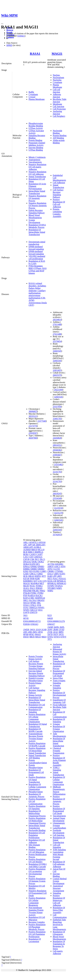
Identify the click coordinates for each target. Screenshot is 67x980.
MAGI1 (57, 54)
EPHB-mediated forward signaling (36, 248)
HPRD (9, 45)
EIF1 (38, 564)
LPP (54, 576)
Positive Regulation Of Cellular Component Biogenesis (37, 902)
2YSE (50, 632)
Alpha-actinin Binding (59, 142)
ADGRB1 (59, 564)
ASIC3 (57, 566)
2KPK (56, 627)
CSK (32, 559)
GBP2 (56, 574)
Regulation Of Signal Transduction (38, 725)
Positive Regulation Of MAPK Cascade (37, 745)
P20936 (27, 624)
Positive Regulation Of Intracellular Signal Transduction (37, 751)
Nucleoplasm (58, 77)
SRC (39, 603)
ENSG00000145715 (32, 621)
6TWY (63, 637)
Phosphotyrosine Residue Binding (36, 125)
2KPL (62, 627)
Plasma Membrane (37, 99)
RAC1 (56, 579)
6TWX (57, 637)
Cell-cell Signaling (57, 846)
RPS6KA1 (61, 581)
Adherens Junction (57, 96)
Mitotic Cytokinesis (37, 157)
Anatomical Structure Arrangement (58, 888)
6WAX (38, 634)
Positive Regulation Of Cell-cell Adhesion (59, 203)
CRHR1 (51, 571)
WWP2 (26, 610)
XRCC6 (34, 610)
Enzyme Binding (36, 148)
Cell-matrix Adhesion (58, 952)
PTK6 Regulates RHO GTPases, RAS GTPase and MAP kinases (38, 270)
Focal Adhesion (59, 705)
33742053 (57, 535)
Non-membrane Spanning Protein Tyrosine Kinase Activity (36, 911)
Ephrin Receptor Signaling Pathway (37, 212)
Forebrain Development (59, 832)
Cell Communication (60, 916)
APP (30, 545)
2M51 (35, 632)
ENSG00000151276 (56, 621)
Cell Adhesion (59, 183)
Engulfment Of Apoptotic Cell (59, 701)
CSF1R (26, 559)
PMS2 (42, 591)
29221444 (58, 390)
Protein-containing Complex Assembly (57, 213)
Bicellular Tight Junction (60, 100)
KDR (37, 579)
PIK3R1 (36, 591)
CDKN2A (38, 557)
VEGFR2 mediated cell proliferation (37, 257)
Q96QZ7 (51, 624)
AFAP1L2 (33, 542)
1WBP (50, 627)
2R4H (56, 630)
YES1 (40, 610)
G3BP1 (43, 571)
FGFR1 (37, 571)
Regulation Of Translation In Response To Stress (59, 945)
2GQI (38, 630)
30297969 (33, 438)
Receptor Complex (37, 922)
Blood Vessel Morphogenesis (35, 216)
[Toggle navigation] (2, 24)
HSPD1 (38, 576)
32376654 (57, 341)
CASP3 (32, 554)
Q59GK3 (34, 624)
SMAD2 (41, 600)
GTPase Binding (36, 150)
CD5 (31, 557)
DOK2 (41, 562)
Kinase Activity (35, 695)
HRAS (31, 576)
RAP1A (27, 598)
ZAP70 (26, 612)
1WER (26, 630)
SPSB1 (33, 603)
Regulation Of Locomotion (35, 940)
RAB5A (32, 595)
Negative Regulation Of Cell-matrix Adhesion (37, 167)
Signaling (57, 893)
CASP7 (39, 554)
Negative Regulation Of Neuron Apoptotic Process (38, 206)
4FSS (40, 632)
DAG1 (50, 574)
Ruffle (31, 92)
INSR (32, 579)
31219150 (58, 508)
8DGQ (38, 637)
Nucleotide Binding (57, 132)
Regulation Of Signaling (35, 711)
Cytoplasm (33, 94)
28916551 (57, 445)
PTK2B (27, 593)
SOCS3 (26, 603)
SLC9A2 (33, 600)
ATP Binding (58, 138)
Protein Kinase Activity (35, 684)
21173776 (33, 426)
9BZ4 (44, 637)
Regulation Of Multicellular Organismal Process (37, 813)
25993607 (57, 455)
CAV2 (26, 557)
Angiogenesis (34, 160)
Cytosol (32, 97)
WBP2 (50, 591)
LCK (40, 581)
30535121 (33, 416)
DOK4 (26, 564)
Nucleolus (57, 80)
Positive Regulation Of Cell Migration (37, 851)
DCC (37, 559)
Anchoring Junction (57, 113)
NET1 (50, 579)
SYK (39, 605)
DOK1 (35, 562)
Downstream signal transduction (37, 243)
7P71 (50, 639)
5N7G (61, 634)
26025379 (57, 375)
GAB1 (26, 574)
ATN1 (50, 569)
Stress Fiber (58, 678)
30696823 (33, 411)
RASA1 (35, 54)
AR (34, 545)
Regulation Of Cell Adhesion (37, 841)
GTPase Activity (36, 128)
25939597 (33, 433)
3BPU (61, 632)
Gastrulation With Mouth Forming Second (58, 856)
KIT (35, 581)
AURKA (37, 547)
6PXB (26, 634)
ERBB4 (41, 569)
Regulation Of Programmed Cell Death (36, 772)
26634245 (57, 493)
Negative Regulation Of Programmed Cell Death (38, 893)
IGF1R (26, 579)
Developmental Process (35, 875)
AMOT (51, 566)
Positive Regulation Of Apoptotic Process (59, 800)
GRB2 (40, 574)
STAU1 (27, 605)
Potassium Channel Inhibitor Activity (37, 144)
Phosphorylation (36, 792)
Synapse (56, 724)
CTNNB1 (59, 571)
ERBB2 (27, 569)
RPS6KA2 (52, 583)
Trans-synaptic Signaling (59, 682)
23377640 (42, 421)
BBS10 (34, 550)
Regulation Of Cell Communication (37, 706)
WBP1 (59, 588)
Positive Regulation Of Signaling (37, 807)
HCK (26, 576)
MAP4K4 (35, 583)
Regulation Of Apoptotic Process (36, 795)
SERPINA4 (40, 598)
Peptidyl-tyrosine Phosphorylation (36, 679)
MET (42, 583)
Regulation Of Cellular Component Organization (37, 787)
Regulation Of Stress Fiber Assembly (59, 910)
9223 (50, 615)
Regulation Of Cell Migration (37, 918)
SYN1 (26, 608)
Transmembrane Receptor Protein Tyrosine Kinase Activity (36, 737)
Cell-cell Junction (56, 91)
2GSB (44, 630)
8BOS (32, 637)
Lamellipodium (59, 828)
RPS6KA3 (61, 583)
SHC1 (26, 600)
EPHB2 (34, 566)
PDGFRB (27, 591)
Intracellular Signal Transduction (37, 192)
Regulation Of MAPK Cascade (36, 730)
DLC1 (42, 559)
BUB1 (26, 554)
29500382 (57, 450)
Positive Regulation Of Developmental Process (59, 694)
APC (25, 545)
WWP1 (41, 608)
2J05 (25, 632)
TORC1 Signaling (57, 769)
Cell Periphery (59, 116)
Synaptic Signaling (57, 687)
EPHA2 (27, 566)
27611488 (57, 324)
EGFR (32, 564)
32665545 (57, 351)
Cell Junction (58, 106)
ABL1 (26, 542)
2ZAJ (55, 632)
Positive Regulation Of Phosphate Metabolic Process (37, 927)
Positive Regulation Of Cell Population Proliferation (37, 934)
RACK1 (39, 595)
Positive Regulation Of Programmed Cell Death (59, 810)
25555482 (58, 465)
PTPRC (34, 593)
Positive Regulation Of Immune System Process (37, 881)
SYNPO (51, 586)
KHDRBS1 (28, 581)
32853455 (57, 370)
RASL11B (52, 581)
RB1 (32, 598)
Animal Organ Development (59, 819)
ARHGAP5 (28, 547)
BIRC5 (31, 552)
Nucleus (56, 75)
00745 (26, 618)
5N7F (56, 634)
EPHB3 (41, 566)
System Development (34, 221)
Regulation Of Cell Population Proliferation (37, 835)
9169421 (21, 36)
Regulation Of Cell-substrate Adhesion (59, 864)
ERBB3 (34, 569)
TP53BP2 (52, 588)
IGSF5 (62, 574)
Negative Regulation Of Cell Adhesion (37, 173)
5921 (25, 615)
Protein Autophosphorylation (38, 761)
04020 (50, 618)
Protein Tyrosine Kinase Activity (36, 658)
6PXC (32, 634)
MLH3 (26, 586)
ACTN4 (51, 564)
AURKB (27, 550)
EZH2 (26, 571)
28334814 (57, 320)
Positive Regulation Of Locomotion (37, 870)
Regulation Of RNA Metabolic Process (37, 226)
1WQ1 (32, 630)
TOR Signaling (59, 850)
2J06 (30, 632)
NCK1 (32, 586)
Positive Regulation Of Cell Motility (37, 861)
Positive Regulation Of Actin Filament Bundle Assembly (59, 760)
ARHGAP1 (40, 545)
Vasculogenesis (35, 162)
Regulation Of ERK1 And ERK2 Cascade (38, 865)
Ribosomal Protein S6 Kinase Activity (59, 652)
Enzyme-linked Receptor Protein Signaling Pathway (37, 673)
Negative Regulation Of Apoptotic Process (37, 198)
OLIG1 (26, 588)
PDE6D (39, 588)
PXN (25, 595)
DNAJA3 (27, 562)
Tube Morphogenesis (59, 735)
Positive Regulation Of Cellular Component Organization (37, 718)
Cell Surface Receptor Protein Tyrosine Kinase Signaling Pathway (37, 665)
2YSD (61, 630)
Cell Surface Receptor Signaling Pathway (58, 193)
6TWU (50, 637)
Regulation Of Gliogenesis (59, 933)
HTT (44, 576)
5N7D (50, 634)
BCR (25, 552)
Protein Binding (35, 140)
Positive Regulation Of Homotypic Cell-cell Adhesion (59, 900)
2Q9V (50, 630)
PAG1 (33, 588)
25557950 (57, 407)
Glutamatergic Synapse (59, 824)
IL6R (50, 576)
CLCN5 (57, 569)
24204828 (57, 438)
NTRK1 (39, 586)
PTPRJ (40, 593)
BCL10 (41, 550)
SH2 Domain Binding (34, 846)
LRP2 (59, 576)
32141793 (57, 472)
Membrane (57, 104)
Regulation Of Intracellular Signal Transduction (37, 232)
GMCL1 (33, 574)
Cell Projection (59, 109)
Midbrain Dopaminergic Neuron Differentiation (59, 790)
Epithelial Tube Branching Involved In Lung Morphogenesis (59, 925)
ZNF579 (34, 612)
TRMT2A (33, 608)
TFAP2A (59, 586)
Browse (10, 30)
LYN (45, 581)
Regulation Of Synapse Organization (59, 729)
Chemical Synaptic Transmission (59, 751)
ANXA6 (42, 542)
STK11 (33, 605)
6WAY (26, 637)
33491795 (57, 419)
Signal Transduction (37, 177)
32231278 (58, 513)
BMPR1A (39, 552)
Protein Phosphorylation (36, 766)
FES (31, 571)
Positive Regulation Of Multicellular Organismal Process (37, 821)
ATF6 (63, 566)
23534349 (57, 498)
